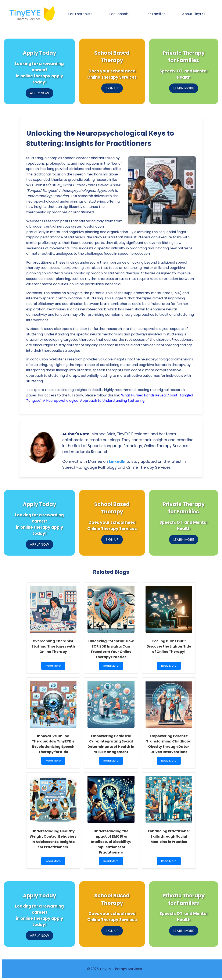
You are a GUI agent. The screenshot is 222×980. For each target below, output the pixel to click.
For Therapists (80, 14)
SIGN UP (112, 88)
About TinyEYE (194, 14)
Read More (54, 667)
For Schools (119, 14)
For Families (155, 14)
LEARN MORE (184, 88)
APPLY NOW (40, 93)
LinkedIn (117, 462)
